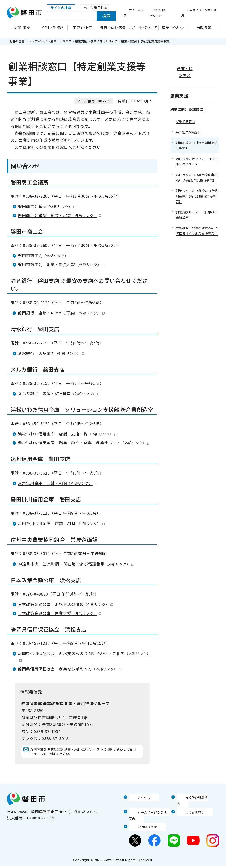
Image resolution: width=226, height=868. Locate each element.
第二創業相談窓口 (189, 118)
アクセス (137, 806)
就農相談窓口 (185, 107)
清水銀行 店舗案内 (51, 353)
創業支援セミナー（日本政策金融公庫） (197, 201)
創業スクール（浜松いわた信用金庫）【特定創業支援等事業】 (197, 182)
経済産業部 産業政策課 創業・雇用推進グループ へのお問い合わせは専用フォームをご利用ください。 (84, 756)
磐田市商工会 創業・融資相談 (61, 264)
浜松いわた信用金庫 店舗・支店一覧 (67, 434)
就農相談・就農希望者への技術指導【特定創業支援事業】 (197, 217)
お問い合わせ (141, 829)
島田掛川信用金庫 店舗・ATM (61, 523)
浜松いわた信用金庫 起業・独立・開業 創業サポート (84, 443)
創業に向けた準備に (104, 41)
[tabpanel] (84, 16)
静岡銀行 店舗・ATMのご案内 (61, 313)
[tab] (61, 8)
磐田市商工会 (45, 256)
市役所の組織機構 (192, 806)
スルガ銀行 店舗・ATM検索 (59, 394)
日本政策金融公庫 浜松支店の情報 (65, 604)
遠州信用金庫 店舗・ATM (57, 483)
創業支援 (81, 41)
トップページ (38, 41)
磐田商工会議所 (47, 206)
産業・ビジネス (61, 41)
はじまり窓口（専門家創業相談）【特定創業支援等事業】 (197, 163)
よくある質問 (188, 815)
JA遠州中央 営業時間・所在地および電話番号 (76, 564)
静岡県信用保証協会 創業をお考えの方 (70, 669)
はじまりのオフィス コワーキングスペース (197, 147)
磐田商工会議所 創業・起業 (59, 215)
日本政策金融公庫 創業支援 (59, 613)
